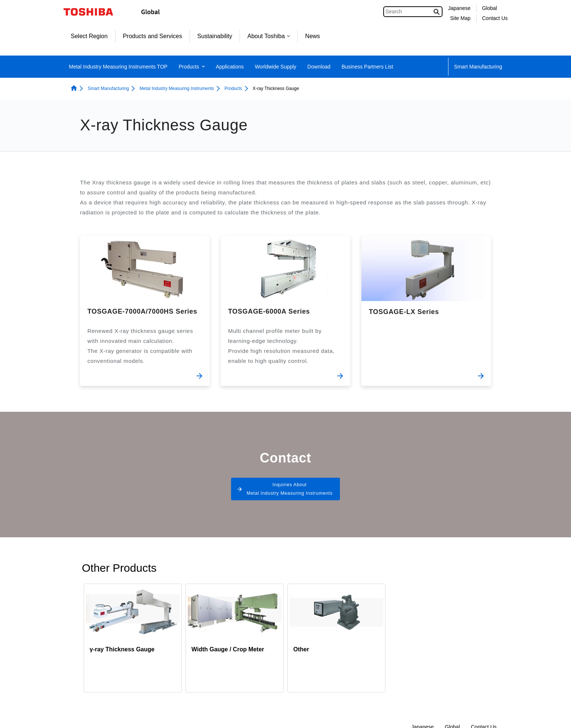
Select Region (89, 36)
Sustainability (215, 36)
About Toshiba (269, 36)
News (313, 36)
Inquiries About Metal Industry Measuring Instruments (289, 493)
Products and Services (153, 36)
